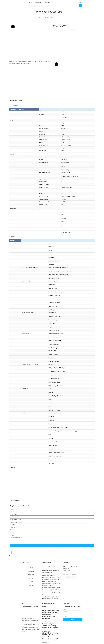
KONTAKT (47, 5)
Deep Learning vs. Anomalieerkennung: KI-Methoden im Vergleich (50, 626)
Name (65, 609)
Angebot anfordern (15, 500)
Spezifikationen (14, 105)
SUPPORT (33, 5)
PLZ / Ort (12, 525)
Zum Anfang (13, 556)
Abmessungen (14, 467)
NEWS (40, 5)
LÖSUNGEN (47, 2)
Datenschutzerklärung (49, 603)
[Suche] (80, 5)
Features (13, 236)
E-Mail (12, 530)
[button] (52, 105)
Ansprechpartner (14, 514)
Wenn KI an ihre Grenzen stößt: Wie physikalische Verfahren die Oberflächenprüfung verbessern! (51, 615)
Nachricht (12, 535)
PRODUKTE (38, 2)
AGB (23, 603)
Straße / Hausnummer (16, 519)
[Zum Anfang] (11, 552)
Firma (11, 509)
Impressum (66, 603)
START (31, 2)
